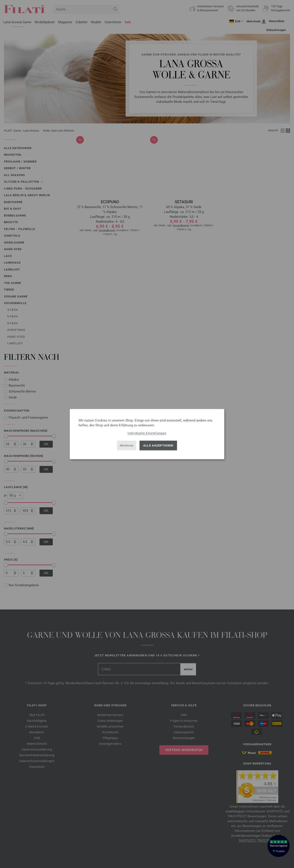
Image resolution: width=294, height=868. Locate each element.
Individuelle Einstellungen (147, 433)
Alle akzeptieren (158, 445)
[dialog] (147, 434)
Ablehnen (127, 445)
